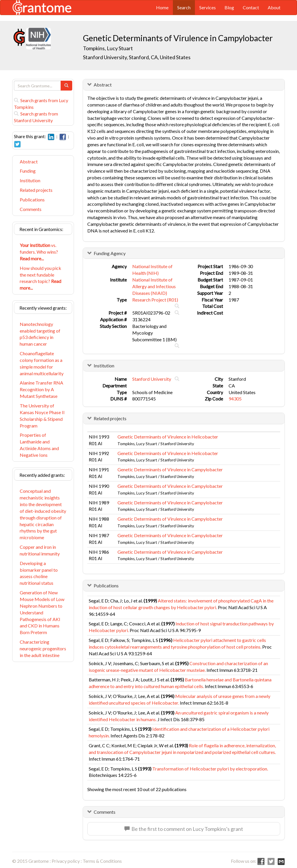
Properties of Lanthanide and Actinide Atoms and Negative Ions (39, 445)
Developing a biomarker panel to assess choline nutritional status (39, 573)
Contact (251, 7)
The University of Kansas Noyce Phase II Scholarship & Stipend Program (42, 416)
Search (184, 7)
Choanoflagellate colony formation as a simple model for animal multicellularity (42, 363)
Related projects (36, 190)
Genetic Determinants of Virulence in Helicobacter (168, 437)
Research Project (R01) (155, 300)
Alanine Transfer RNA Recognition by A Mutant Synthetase (41, 389)
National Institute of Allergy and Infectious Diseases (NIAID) (154, 286)
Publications (32, 200)
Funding (28, 171)
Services (208, 7)
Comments (31, 209)
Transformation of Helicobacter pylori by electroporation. (210, 769)
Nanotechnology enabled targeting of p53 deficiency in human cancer (40, 334)
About (274, 7)
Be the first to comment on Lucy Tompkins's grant (184, 829)
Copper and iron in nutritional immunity (40, 550)
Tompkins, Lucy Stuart (108, 48)
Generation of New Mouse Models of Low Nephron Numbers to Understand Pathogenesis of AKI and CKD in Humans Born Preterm (42, 612)
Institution (30, 180)
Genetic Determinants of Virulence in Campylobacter (170, 469)
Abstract (29, 161)
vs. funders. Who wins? (39, 252)
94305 (235, 399)
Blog (229, 7)
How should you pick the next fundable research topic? (40, 278)
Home (162, 7)
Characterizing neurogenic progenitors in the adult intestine (43, 648)
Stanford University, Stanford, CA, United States (137, 57)
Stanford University (152, 379)
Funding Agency (110, 253)
